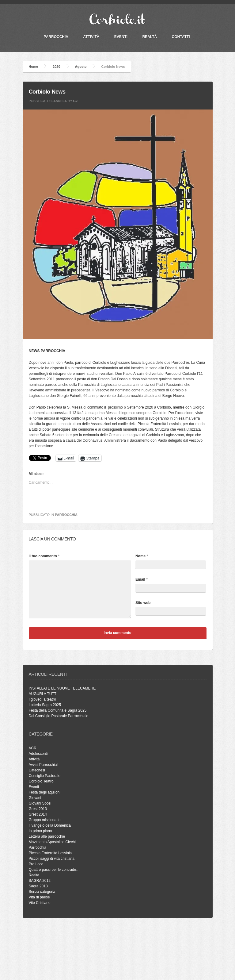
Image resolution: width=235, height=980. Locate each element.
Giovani (35, 798)
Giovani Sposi (40, 803)
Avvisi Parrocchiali (44, 765)
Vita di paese (39, 897)
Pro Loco (36, 864)
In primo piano (40, 831)
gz (76, 101)
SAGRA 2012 (40, 881)
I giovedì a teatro (42, 699)
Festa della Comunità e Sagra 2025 (58, 710)
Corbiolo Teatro (41, 781)
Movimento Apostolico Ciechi (52, 842)
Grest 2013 (38, 809)
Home (34, 67)
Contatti (181, 37)
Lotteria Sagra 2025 (45, 705)
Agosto (81, 67)
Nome (142, 556)
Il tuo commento (44, 556)
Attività (91, 37)
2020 (56, 67)
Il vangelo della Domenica (50, 825)
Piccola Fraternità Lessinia (50, 853)
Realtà (150, 37)
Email (142, 579)
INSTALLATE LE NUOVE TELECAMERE (62, 688)
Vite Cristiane (40, 903)
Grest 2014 (38, 814)
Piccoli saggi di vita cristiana (52, 859)
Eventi (121, 37)
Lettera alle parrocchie (47, 836)
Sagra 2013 (38, 886)
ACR (33, 748)
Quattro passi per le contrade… (54, 870)
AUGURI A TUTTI (43, 694)
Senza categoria (42, 892)
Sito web (143, 603)
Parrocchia (66, 515)
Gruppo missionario (45, 820)
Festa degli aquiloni (45, 792)
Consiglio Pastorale (45, 776)
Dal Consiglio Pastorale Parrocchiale (59, 716)
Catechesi (37, 770)
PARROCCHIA (56, 37)
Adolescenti (38, 754)
